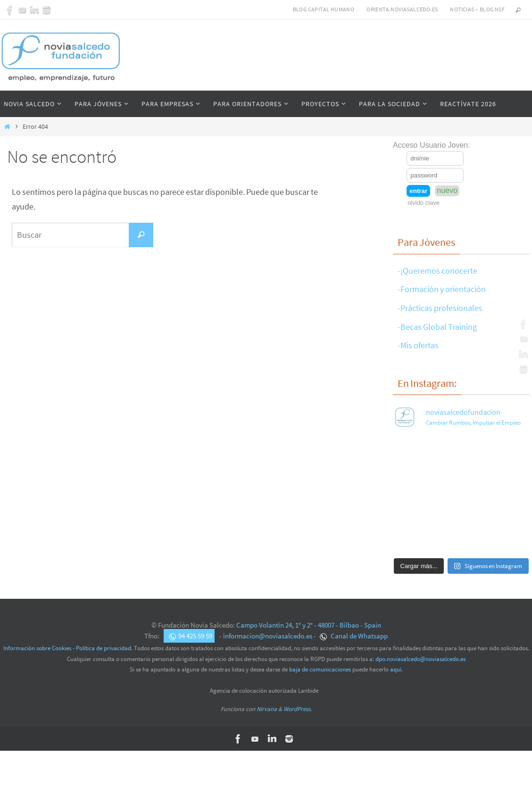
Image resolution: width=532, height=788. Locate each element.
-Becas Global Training (437, 327)
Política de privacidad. (104, 648)
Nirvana (267, 709)
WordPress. (298, 709)
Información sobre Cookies (37, 648)
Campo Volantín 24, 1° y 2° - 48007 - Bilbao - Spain (309, 625)
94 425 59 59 (191, 636)
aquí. (396, 669)
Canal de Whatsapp (354, 636)
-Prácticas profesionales (440, 308)
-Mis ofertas (418, 345)
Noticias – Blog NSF (477, 9)
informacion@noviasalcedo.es (268, 636)
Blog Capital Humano (324, 9)
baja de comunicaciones (320, 669)
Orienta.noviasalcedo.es (402, 9)
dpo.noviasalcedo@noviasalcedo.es (420, 659)
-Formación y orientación (442, 289)
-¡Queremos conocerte (437, 271)
